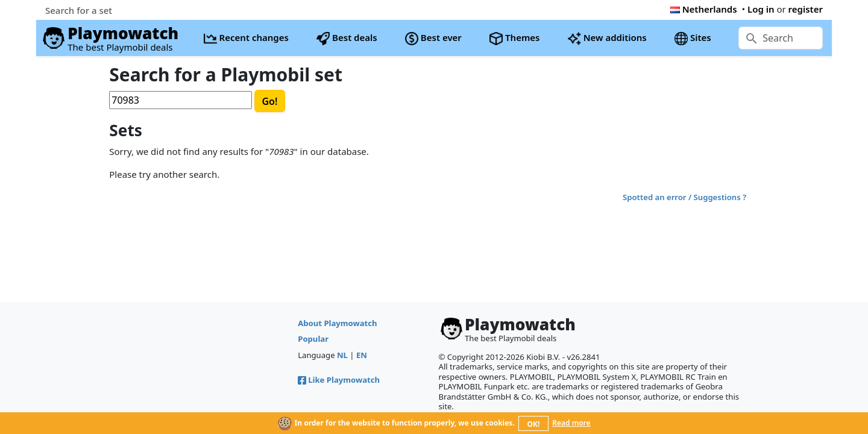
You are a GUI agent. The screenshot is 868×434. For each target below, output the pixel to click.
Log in (761, 9)
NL (342, 355)
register (806, 9)
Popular (313, 339)
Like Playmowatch (339, 380)
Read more (571, 423)
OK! (534, 424)
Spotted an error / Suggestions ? (684, 197)
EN (362, 355)
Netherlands (704, 9)
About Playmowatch (337, 323)
